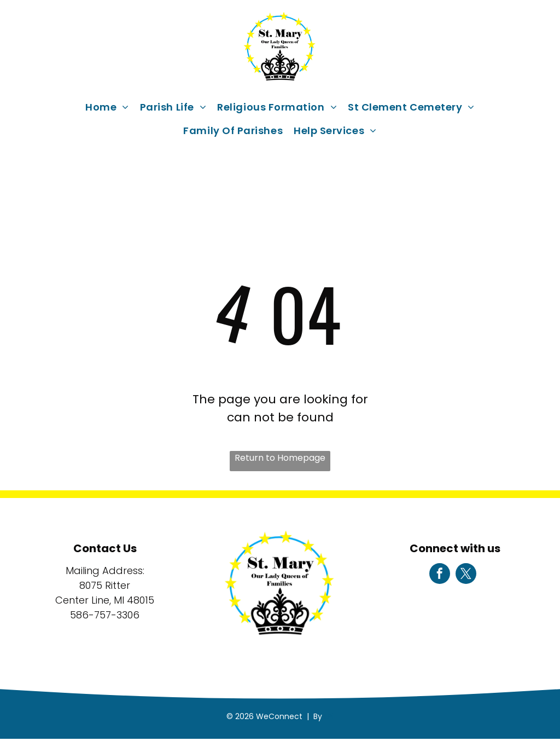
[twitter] (466, 575)
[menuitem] (107, 107)
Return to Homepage (280, 458)
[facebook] (440, 575)
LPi (329, 716)
